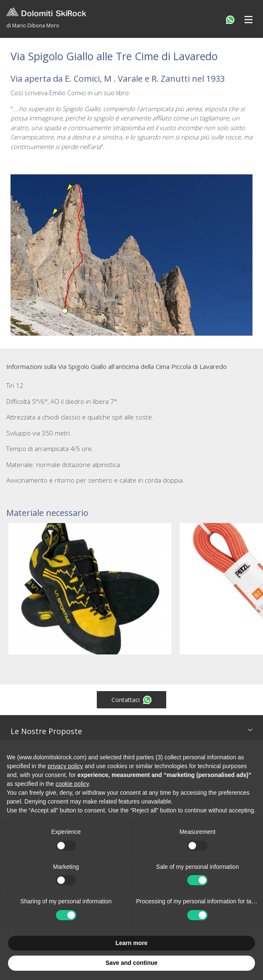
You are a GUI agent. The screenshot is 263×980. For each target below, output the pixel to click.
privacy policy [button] (65, 766)
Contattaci (131, 700)
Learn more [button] (131, 943)
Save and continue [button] (132, 963)
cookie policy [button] (72, 784)
